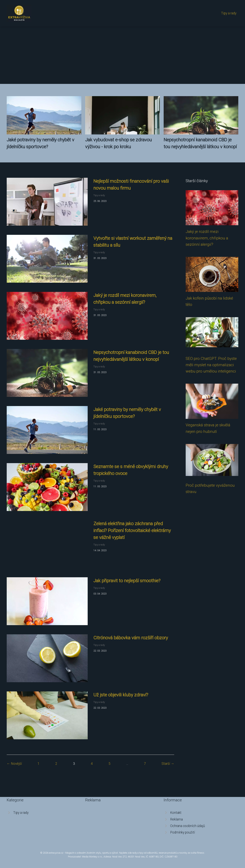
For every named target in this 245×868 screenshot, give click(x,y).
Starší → (168, 764)
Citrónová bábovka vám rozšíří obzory (131, 638)
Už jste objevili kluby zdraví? (121, 695)
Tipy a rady (229, 13)
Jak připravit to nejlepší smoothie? (127, 581)
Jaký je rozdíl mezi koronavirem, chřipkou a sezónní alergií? (207, 238)
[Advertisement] (122, 55)
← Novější (14, 764)
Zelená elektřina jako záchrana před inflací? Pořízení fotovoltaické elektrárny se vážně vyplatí (132, 531)
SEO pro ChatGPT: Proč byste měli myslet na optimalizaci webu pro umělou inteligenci (211, 365)
